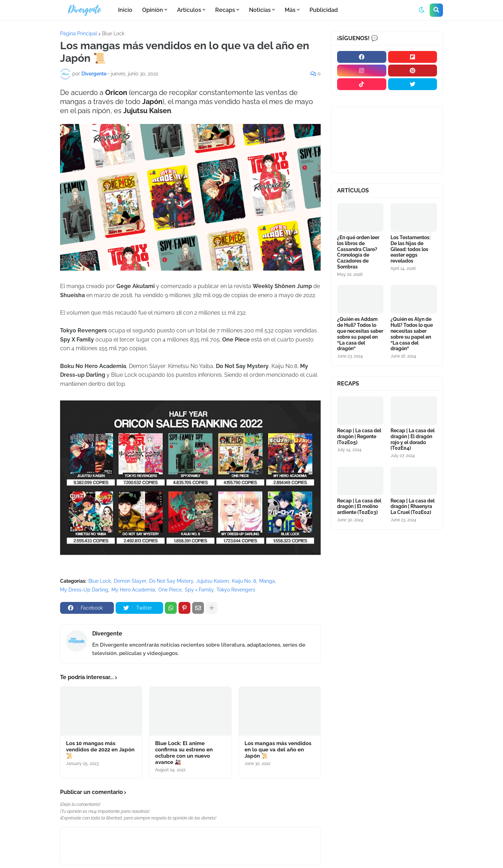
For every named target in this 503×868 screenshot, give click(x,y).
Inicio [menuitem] (125, 10)
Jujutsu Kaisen (213, 581)
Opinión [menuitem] (153, 10)
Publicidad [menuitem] (324, 10)
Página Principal (79, 34)
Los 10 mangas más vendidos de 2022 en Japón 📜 (100, 750)
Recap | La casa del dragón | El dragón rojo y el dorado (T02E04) (413, 439)
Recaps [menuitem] (225, 10)
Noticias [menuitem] (260, 10)
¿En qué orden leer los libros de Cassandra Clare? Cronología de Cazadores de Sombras (358, 252)
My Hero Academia (133, 590)
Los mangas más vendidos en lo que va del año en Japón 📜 (278, 750)
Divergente (107, 634)
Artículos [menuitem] (189, 10)
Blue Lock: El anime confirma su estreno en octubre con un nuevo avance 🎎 (184, 753)
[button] (422, 10)
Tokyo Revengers (236, 590)
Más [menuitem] (290, 10)
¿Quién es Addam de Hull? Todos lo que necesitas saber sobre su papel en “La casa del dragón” (360, 334)
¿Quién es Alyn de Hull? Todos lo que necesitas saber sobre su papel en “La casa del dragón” (412, 334)
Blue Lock (113, 34)
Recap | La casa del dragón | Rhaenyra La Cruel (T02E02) (413, 507)
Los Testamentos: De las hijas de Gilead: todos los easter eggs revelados (410, 249)
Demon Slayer (130, 581)
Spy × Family (199, 590)
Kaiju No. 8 (244, 581)
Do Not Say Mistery (171, 581)
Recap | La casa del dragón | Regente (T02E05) (359, 436)
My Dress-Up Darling (84, 590)
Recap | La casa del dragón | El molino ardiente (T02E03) (359, 507)
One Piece (170, 590)
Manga (267, 581)
